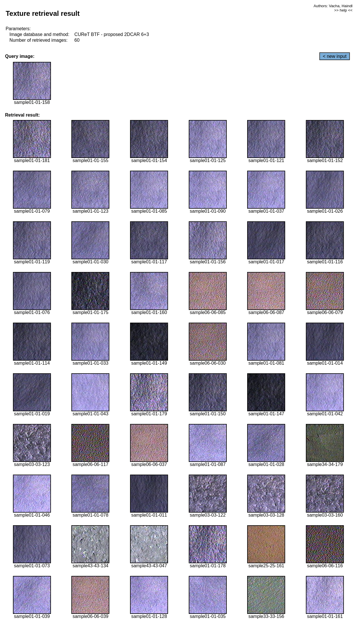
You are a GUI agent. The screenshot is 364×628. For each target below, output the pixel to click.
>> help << (343, 10)
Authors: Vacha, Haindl (333, 6)
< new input (335, 56)
